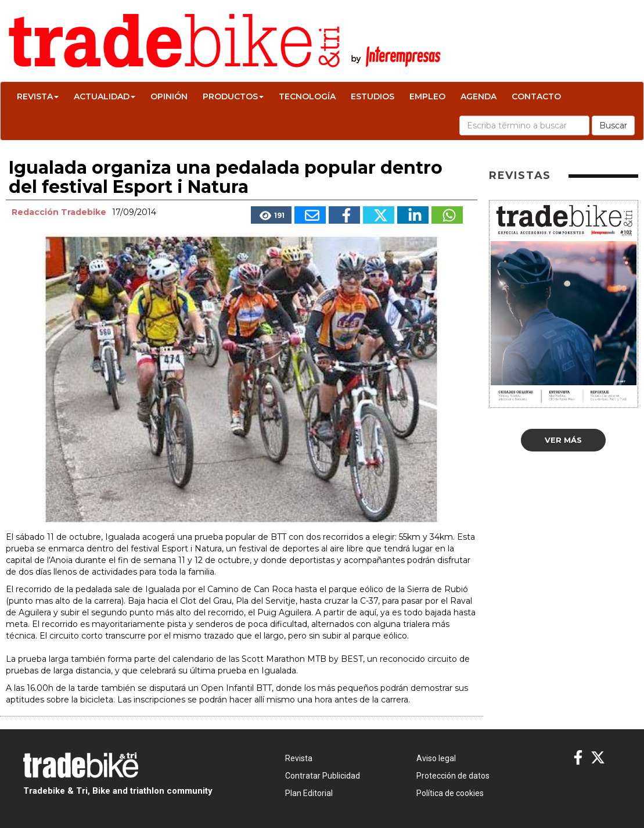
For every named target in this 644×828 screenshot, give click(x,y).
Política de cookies (450, 793)
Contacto (536, 96)
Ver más (563, 440)
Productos (233, 96)
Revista (38, 96)
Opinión (169, 96)
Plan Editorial (309, 793)
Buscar (613, 126)
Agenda (478, 96)
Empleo (427, 96)
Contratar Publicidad (323, 776)
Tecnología (307, 96)
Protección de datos (453, 776)
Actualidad (105, 96)
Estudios (373, 96)
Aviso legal (436, 758)
